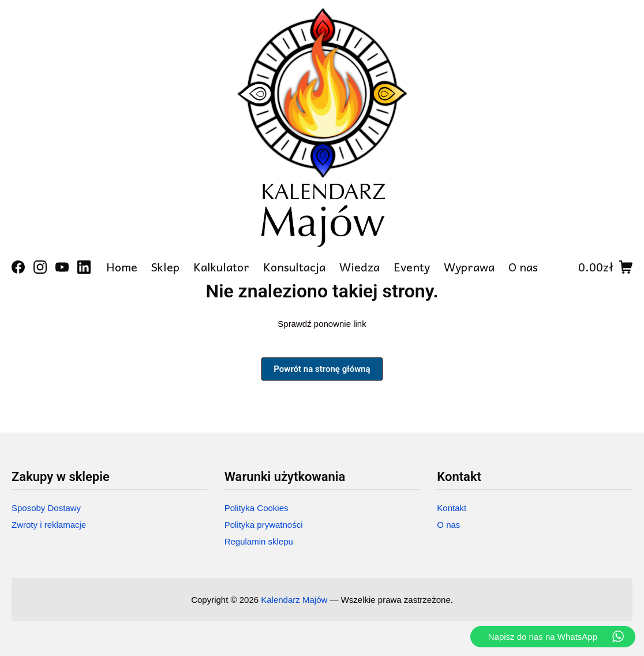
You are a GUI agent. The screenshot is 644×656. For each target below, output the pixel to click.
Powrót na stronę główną (322, 369)
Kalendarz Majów (294, 600)
